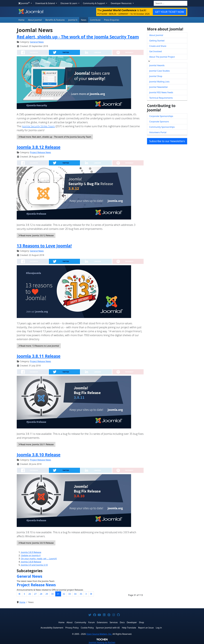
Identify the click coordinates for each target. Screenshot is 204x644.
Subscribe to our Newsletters (167, 141)
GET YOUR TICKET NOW (170, 12)
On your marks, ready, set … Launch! (39, 559)
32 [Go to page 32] (64, 594)
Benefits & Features (55, 20)
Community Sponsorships (162, 127)
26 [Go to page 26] (30, 594)
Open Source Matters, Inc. (99, 634)
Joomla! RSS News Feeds (161, 92)
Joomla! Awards (157, 65)
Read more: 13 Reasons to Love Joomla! (39, 346)
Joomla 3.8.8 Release (31, 562)
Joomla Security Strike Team (38, 126)
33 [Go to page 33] (69, 594)
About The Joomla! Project (162, 57)
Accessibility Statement (52, 628)
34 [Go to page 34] (75, 594)
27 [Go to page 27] (35, 594)
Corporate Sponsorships (161, 116)
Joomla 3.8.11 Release (39, 356)
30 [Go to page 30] (52, 594)
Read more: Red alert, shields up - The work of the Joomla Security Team (55, 137)
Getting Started (157, 41)
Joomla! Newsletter (159, 87)
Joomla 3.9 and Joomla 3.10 (34, 565)
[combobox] (171, 3)
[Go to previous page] (24, 594)
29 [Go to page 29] (47, 594)
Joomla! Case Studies (159, 71)
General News (37, 42)
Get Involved (156, 51)
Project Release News (40, 152)
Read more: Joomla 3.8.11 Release (36, 444)
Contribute (95, 20)
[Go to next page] (86, 594)
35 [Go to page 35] (81, 594)
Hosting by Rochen (102, 642)
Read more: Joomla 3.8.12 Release (36, 235)
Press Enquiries (112, 20)
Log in (159, 628)
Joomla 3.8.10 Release (39, 455)
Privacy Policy (72, 628)
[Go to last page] (91, 594)
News (84, 20)
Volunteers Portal (158, 132)
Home (21, 20)
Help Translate (129, 628)
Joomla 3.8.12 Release (39, 147)
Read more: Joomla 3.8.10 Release (36, 543)
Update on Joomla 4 (31, 555)
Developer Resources (121, 3)
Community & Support (94, 3)
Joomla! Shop (156, 76)
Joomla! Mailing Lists (159, 82)
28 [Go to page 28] (41, 594)
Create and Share (158, 46)
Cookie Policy (87, 628)
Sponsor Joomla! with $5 (108, 628)
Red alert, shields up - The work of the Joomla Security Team (78, 37)
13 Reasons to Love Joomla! (44, 246)
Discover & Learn (69, 3)
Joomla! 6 (73, 20)
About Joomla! (35, 20)
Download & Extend (45, 3)
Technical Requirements (161, 98)
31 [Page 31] (58, 594)
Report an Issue (146, 628)
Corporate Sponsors (159, 122)
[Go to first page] (19, 594)
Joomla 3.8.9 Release (31, 552)
